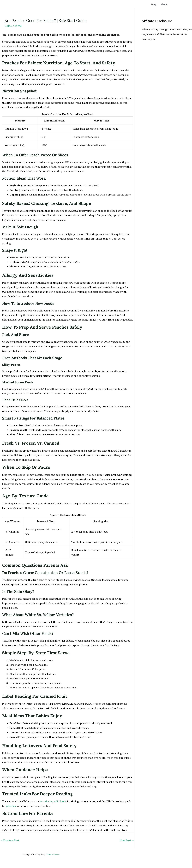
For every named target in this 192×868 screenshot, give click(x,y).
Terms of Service (53, 855)
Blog (155, 4)
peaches (11, 806)
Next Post (127, 840)
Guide (8, 26)
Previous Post (10, 840)
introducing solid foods (53, 801)
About (164, 4)
